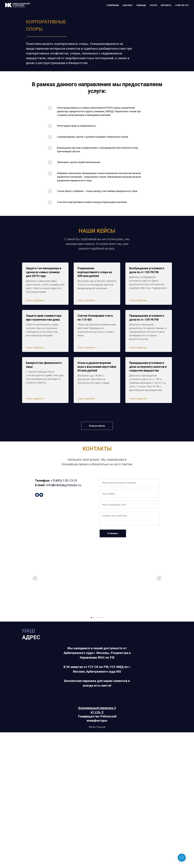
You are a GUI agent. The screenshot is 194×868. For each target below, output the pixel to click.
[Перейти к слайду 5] (101, 618)
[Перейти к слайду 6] (103, 618)
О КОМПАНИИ (113, 5)
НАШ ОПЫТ (128, 5)
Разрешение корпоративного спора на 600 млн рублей (95, 272)
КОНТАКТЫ (166, 5)
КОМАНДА (141, 5)
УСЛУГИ (153, 5)
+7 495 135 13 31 (182, 5)
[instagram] (37, 495)
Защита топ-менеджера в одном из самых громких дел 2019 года (44, 272)
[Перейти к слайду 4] (98, 618)
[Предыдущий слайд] (35, 578)
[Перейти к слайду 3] (96, 618)
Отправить (113, 533)
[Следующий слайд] (159, 578)
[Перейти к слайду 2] (94, 618)
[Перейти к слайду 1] (91, 618)
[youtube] (41, 495)
